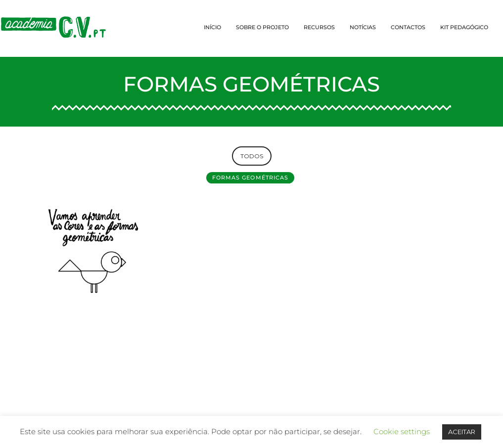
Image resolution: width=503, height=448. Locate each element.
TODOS (252, 156)
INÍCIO (212, 27)
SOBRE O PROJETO (262, 27)
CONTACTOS (408, 27)
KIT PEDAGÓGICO (464, 27)
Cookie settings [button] (402, 431)
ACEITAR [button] (462, 432)
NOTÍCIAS (363, 27)
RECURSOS (319, 27)
